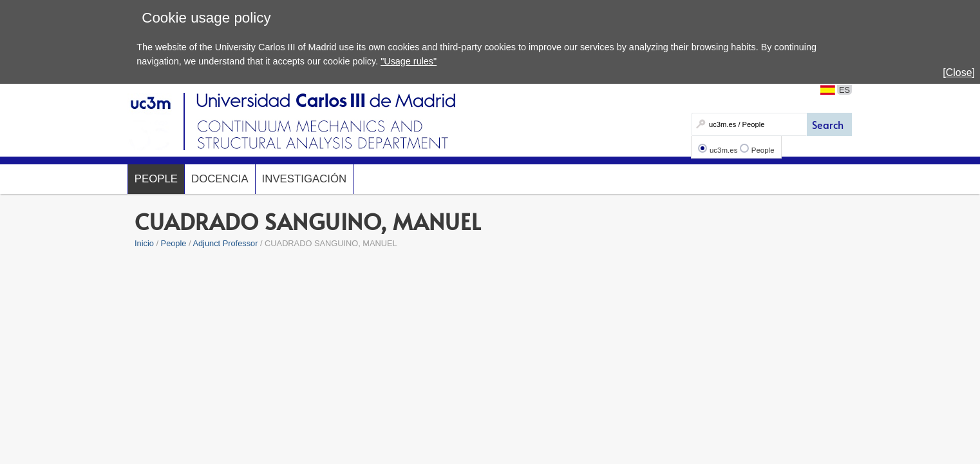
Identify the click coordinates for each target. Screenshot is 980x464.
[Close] (959, 72)
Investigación (304, 179)
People (763, 150)
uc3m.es (724, 150)
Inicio (144, 243)
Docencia (220, 179)
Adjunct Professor (225, 243)
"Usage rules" (409, 61)
